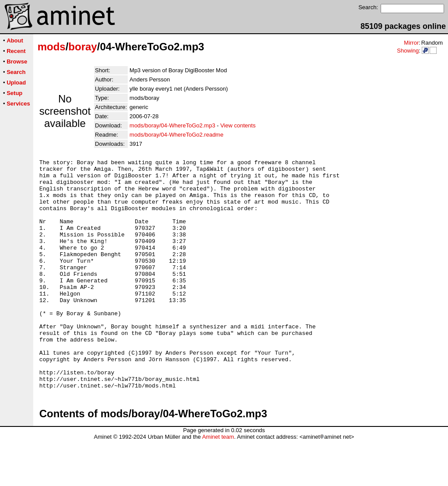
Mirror (411, 43)
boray (82, 47)
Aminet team (218, 483)
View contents (238, 125)
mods (52, 47)
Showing (408, 51)
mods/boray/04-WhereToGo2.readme (177, 135)
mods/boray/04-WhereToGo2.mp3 (172, 125)
